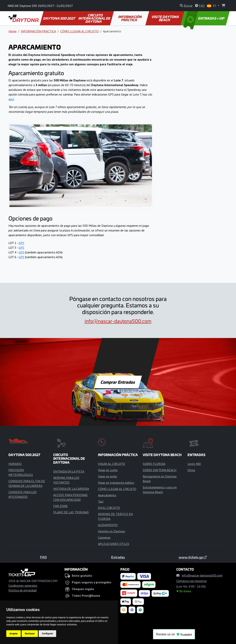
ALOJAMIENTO (108, 525)
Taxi (101, 501)
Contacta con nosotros (192, 581)
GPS (21, 243)
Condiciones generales (23, 586)
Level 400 (194, 464)
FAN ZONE (60, 506)
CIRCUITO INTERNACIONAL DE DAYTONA (95, 18)
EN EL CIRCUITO (109, 508)
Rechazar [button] (30, 634)
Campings (104, 537)
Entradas (118, 557)
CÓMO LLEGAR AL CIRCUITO (79, 31)
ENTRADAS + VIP (204, 18)
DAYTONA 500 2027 (59, 18)
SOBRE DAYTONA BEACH (160, 470)
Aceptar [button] (14, 634)
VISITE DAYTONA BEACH (166, 18)
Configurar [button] (47, 634)
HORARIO (15, 464)
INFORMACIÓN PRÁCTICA (130, 18)
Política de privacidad (22, 590)
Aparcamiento (107, 495)
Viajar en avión (107, 476)
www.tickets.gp (193, 557)
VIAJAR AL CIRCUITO (112, 464)
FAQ (43, 557)
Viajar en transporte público (116, 483)
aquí (11, 99)
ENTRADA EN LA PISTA (69, 471)
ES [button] (212, 6)
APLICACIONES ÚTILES (114, 544)
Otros (191, 470)
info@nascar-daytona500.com (118, 321)
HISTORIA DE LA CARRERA (71, 489)
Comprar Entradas (118, 382)
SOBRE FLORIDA (154, 464)
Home (12, 31)
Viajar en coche (108, 470)
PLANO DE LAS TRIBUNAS (71, 512)
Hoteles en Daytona (111, 531)
